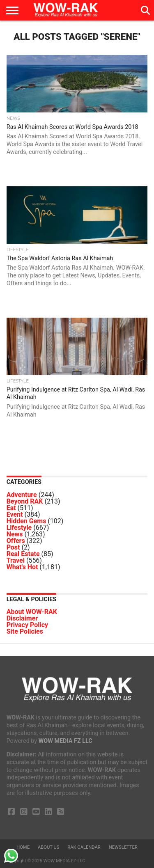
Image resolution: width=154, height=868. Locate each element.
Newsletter (123, 847)
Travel (16, 560)
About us (48, 847)
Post (13, 547)
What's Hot (22, 567)
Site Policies (25, 631)
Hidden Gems (26, 521)
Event (15, 514)
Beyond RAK (25, 501)
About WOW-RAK (32, 612)
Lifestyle (19, 528)
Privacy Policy (27, 625)
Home (23, 847)
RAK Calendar (84, 847)
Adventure (22, 495)
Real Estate (23, 554)
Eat (11, 508)
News (15, 534)
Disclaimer (22, 618)
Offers (16, 541)
